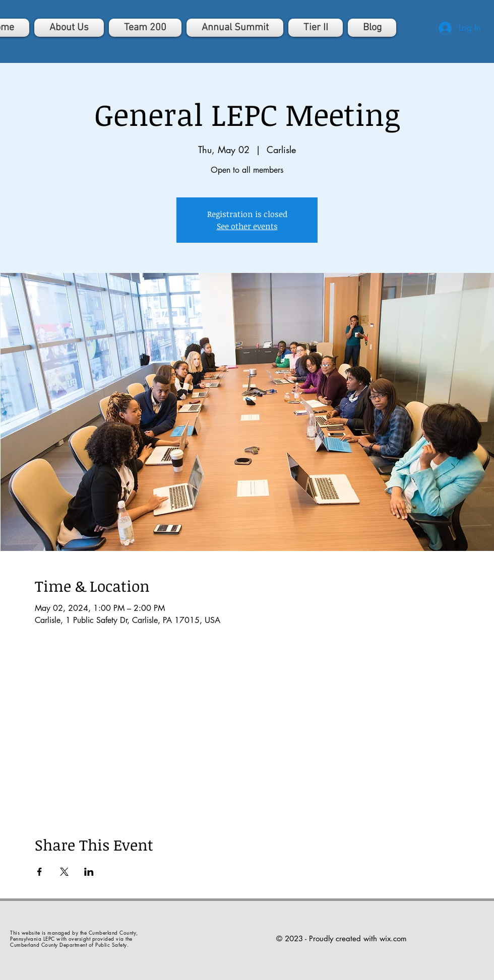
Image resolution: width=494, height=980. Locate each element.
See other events (247, 226)
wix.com (393, 938)
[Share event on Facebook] (40, 872)
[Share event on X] (64, 872)
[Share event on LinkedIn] (89, 872)
